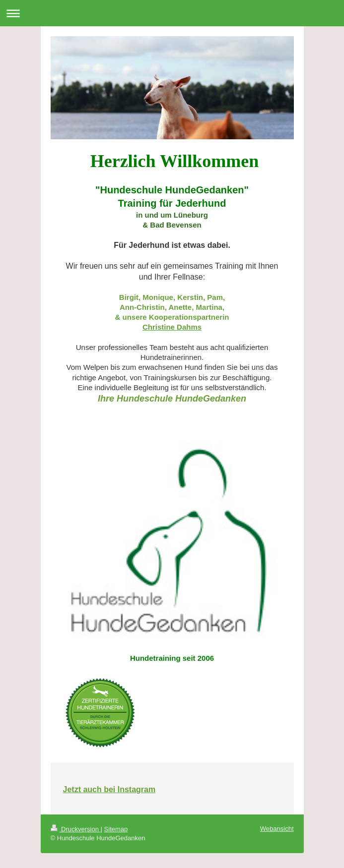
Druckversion (76, 829)
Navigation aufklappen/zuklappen (172, 13)
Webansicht (277, 829)
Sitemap (116, 829)
